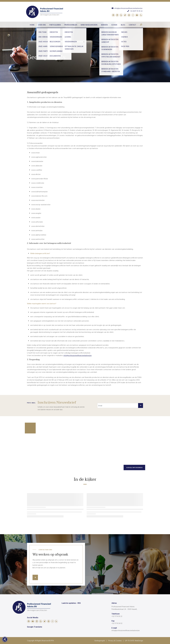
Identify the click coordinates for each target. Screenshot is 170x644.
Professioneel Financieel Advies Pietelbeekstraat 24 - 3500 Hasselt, (124, 608)
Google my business (134, 467)
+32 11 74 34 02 (117, 623)
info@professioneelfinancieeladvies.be (126, 630)
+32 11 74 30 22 (117, 616)
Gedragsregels (100, 641)
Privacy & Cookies (115, 641)
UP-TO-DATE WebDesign (134, 641)
